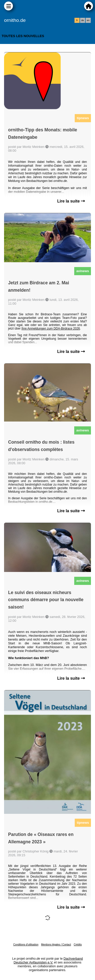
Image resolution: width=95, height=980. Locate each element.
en (88, 20)
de (83, 20)
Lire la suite (71, 201)
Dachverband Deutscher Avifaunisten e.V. (48, 960)
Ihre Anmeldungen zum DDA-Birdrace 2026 (51, 329)
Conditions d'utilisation (26, 945)
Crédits (78, 945)
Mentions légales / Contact (56, 945)
